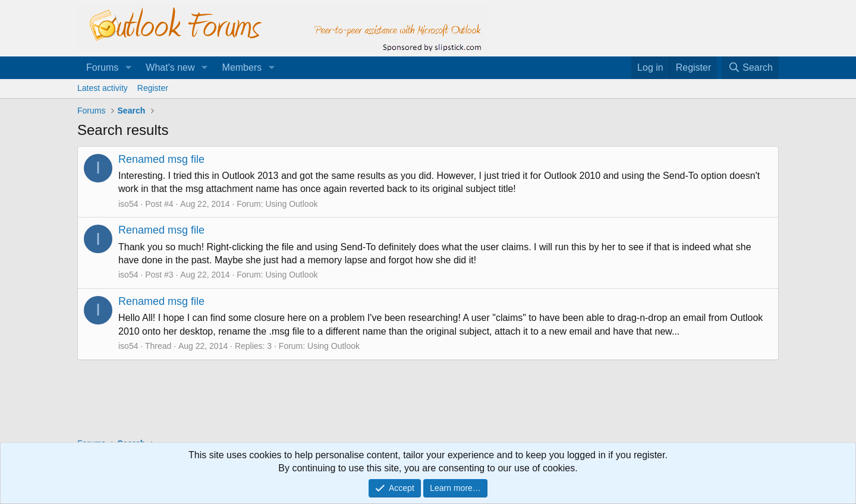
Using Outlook (292, 204)
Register (153, 88)
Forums (102, 67)
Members (242, 67)
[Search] (750, 68)
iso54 (128, 204)
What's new (170, 67)
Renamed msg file (161, 159)
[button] (128, 68)
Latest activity (103, 88)
